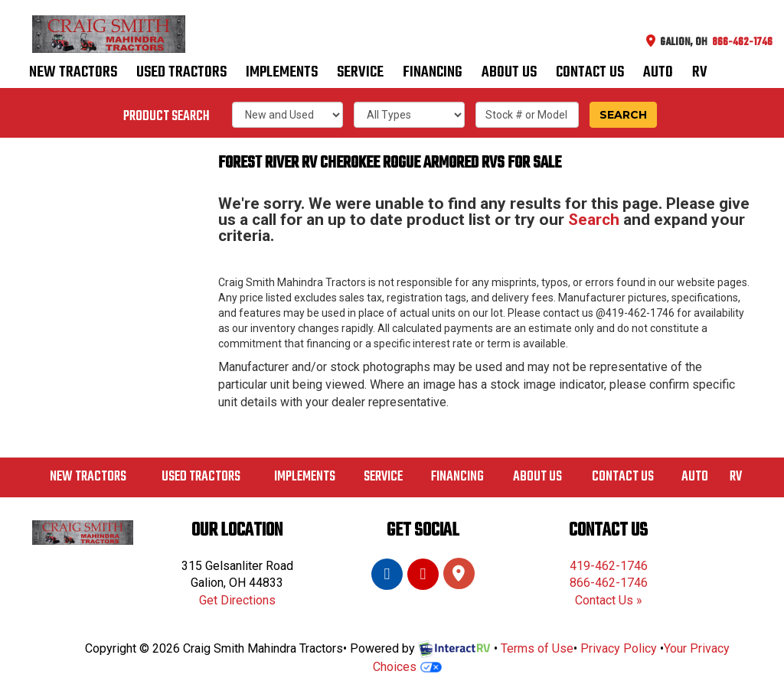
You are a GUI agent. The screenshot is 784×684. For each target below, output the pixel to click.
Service (360, 74)
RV (700, 74)
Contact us (590, 74)
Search (623, 115)
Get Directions (237, 600)
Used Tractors (181, 74)
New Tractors (73, 74)
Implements (282, 74)
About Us (509, 74)
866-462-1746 (609, 583)
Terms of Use (537, 648)
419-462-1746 (609, 566)
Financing (433, 74)
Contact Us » (609, 600)
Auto (658, 74)
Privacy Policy (619, 648)
